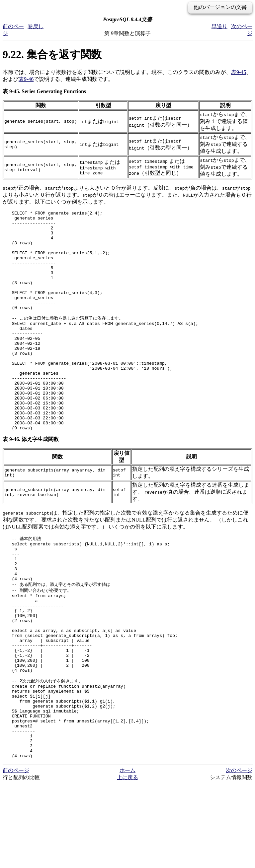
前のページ (16, 855)
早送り (219, 26)
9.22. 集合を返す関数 (52, 54)
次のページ (239, 855)
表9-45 (239, 72)
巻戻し (36, 26)
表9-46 (26, 79)
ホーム (127, 855)
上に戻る (127, 862)
